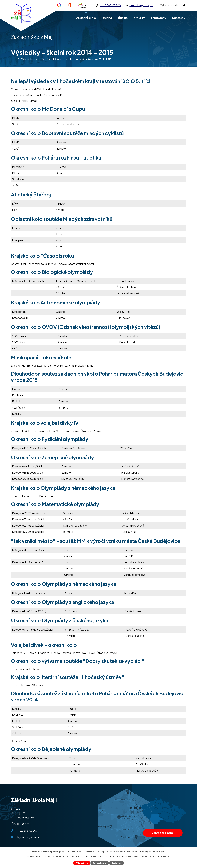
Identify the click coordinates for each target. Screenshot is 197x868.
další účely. (160, 852)
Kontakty (179, 18)
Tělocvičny (158, 18)
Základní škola (27, 59)
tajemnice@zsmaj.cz (29, 837)
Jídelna (123, 18)
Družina (107, 18)
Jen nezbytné (100, 863)
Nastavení (116, 863)
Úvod (14, 59)
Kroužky (139, 18)
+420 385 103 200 (27, 830)
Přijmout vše (82, 863)
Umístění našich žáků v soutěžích (55, 59)
